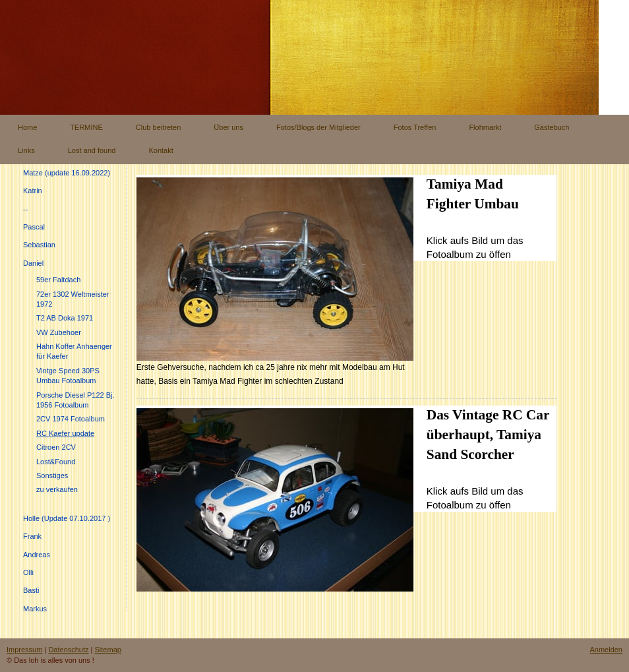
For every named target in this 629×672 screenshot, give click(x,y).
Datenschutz (68, 650)
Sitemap (108, 650)
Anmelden (606, 650)
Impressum (24, 650)
